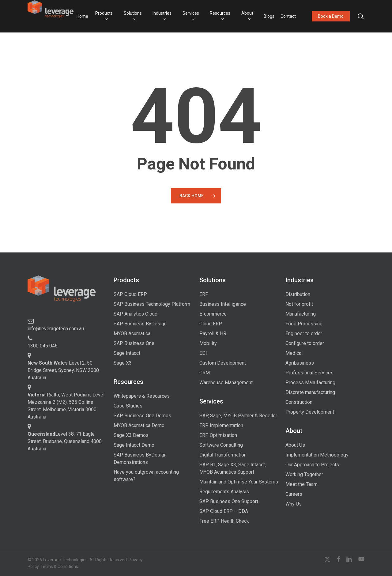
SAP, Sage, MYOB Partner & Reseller (238, 416)
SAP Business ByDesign (140, 324)
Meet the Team (302, 484)
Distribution (298, 294)
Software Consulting (221, 445)
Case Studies (128, 406)
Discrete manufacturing (310, 392)
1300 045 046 (43, 346)
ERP (204, 294)
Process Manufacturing (310, 383)
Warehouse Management (226, 383)
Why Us (294, 504)
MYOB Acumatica (132, 333)
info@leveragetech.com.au (56, 329)
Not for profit (299, 304)
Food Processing (304, 324)
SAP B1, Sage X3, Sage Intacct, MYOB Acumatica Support (233, 468)
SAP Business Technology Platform (152, 304)
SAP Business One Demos (142, 416)
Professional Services (309, 373)
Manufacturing (301, 314)
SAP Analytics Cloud (136, 314)
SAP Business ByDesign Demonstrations (140, 459)
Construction (299, 402)
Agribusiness (300, 363)
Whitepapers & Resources (142, 396)
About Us (295, 445)
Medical (294, 353)
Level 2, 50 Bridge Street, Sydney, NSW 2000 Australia (63, 370)
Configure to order (305, 343)
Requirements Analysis (224, 492)
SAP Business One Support (229, 501)
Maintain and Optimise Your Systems (239, 482)
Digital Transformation (223, 455)
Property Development (310, 412)
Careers (294, 494)
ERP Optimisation (218, 435)
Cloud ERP (211, 324)
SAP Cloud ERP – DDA (224, 511)
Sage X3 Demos (131, 435)
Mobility (208, 343)
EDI (203, 353)
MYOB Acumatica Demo (139, 425)
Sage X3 (123, 363)
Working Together (304, 474)
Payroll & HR (213, 333)
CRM (205, 373)
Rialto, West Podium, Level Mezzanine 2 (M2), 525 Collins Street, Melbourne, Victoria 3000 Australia (66, 406)
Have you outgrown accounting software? (146, 476)
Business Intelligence (223, 304)
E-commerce (213, 314)
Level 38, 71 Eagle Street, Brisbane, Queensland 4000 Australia (65, 441)
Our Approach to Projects (312, 465)
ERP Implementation (221, 425)
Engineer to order (304, 333)
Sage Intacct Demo (134, 445)
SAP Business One (134, 343)
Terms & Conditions (59, 567)
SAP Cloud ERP (130, 294)
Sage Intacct (127, 353)
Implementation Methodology (317, 455)
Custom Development (223, 363)
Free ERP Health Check (224, 521)
